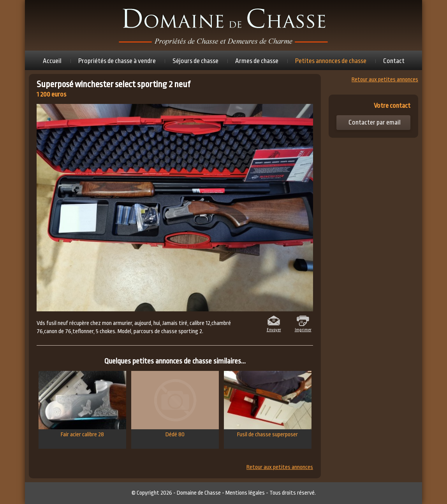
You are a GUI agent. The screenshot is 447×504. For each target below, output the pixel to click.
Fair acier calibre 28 (82, 404)
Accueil (52, 61)
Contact (394, 61)
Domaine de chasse (223, 25)
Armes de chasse (257, 61)
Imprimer (303, 329)
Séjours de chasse (195, 61)
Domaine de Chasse (199, 493)
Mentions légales (245, 493)
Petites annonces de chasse (331, 61)
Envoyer (274, 329)
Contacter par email (375, 122)
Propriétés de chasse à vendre (117, 61)
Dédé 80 (175, 404)
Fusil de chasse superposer (268, 404)
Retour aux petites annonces (280, 467)
